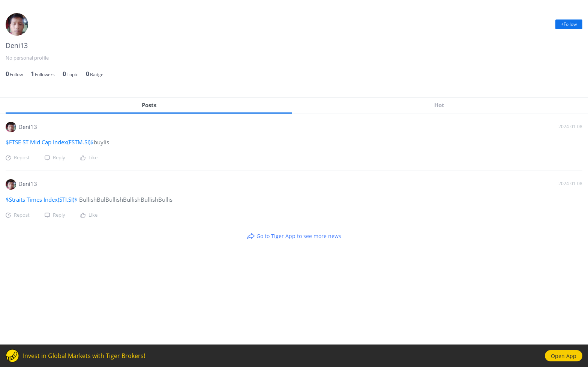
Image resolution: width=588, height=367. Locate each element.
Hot (439, 105)
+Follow (569, 24)
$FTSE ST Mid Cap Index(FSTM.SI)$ (50, 142)
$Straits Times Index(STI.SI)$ (42, 199)
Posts (149, 105)
